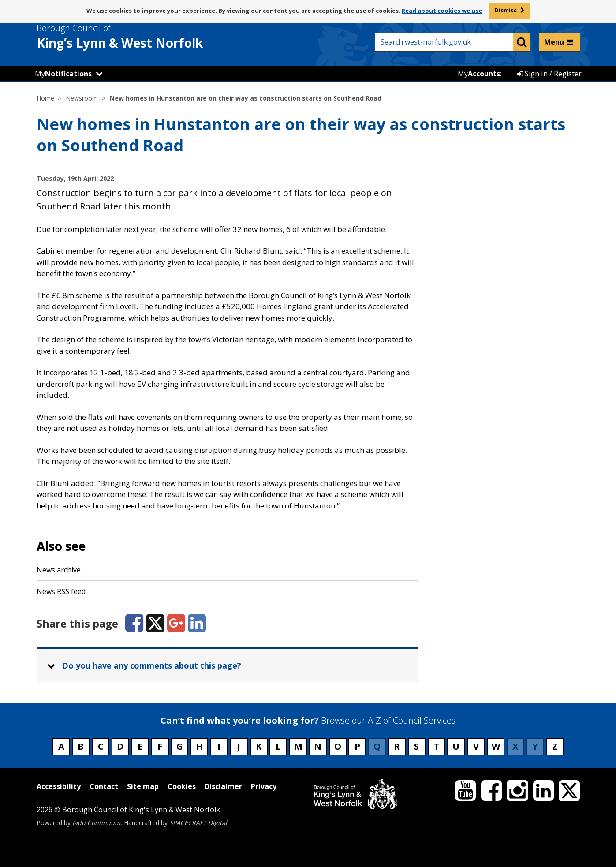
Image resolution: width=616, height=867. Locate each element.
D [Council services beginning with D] (120, 746)
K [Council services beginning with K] (259, 746)
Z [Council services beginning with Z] (555, 746)
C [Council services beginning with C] (101, 746)
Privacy (264, 786)
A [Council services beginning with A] (61, 746)
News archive (59, 570)
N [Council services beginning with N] (318, 746)
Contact (104, 786)
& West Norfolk (136, 37)
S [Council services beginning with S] (416, 746)
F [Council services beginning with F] (160, 746)
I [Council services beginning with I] (219, 746)
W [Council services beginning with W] (496, 746)
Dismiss (506, 10)
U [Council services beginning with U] (456, 746)
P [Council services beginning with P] (357, 746)
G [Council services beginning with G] (180, 746)
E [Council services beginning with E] (140, 746)
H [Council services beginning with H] (199, 746)
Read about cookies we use (442, 11)
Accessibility (59, 786)
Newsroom (82, 98)
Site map (143, 786)
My (63, 74)
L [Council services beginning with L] (278, 746)
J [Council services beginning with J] (239, 746)
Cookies (182, 786)
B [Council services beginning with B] (81, 746)
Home (45, 98)
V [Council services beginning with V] (476, 746)
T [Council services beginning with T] (436, 746)
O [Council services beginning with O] (338, 746)
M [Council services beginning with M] (298, 746)
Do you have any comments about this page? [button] (152, 665)
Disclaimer (223, 786)
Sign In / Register (549, 74)
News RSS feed (61, 591)
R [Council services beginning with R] (397, 746)
